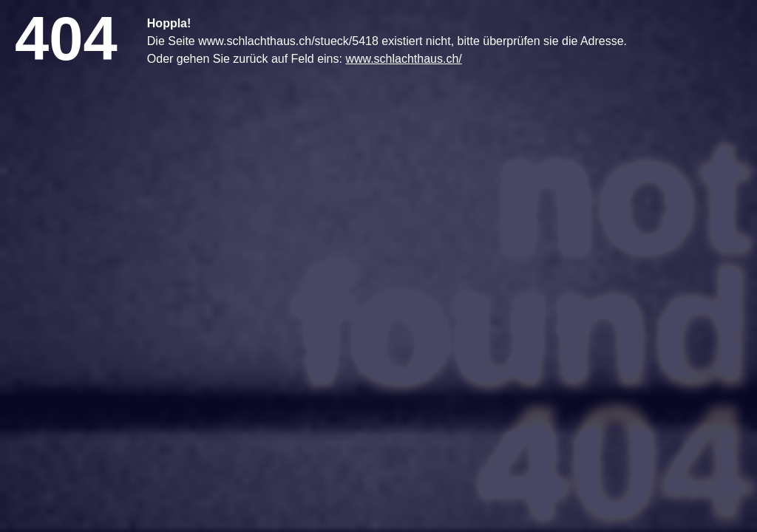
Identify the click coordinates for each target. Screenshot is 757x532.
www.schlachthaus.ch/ (403, 59)
